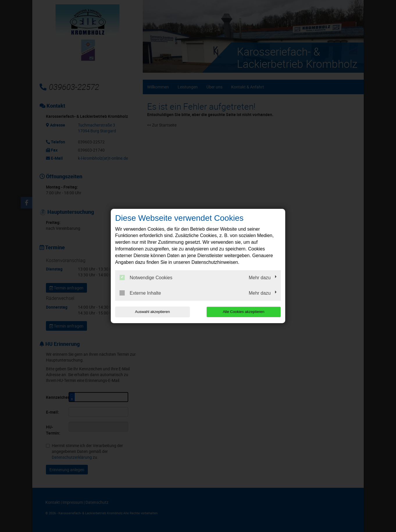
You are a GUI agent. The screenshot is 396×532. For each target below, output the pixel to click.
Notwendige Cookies (146, 277)
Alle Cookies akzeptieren (244, 312)
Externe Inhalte (140, 293)
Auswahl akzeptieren (152, 312)
